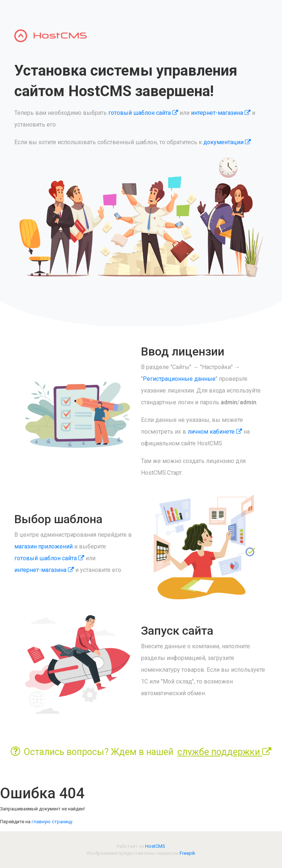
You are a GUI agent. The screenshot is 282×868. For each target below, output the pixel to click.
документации (227, 142)
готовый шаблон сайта (143, 113)
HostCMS (155, 846)
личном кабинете (215, 432)
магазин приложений (44, 546)
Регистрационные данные (179, 379)
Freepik (187, 853)
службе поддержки (224, 752)
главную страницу (52, 822)
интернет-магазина (221, 113)
